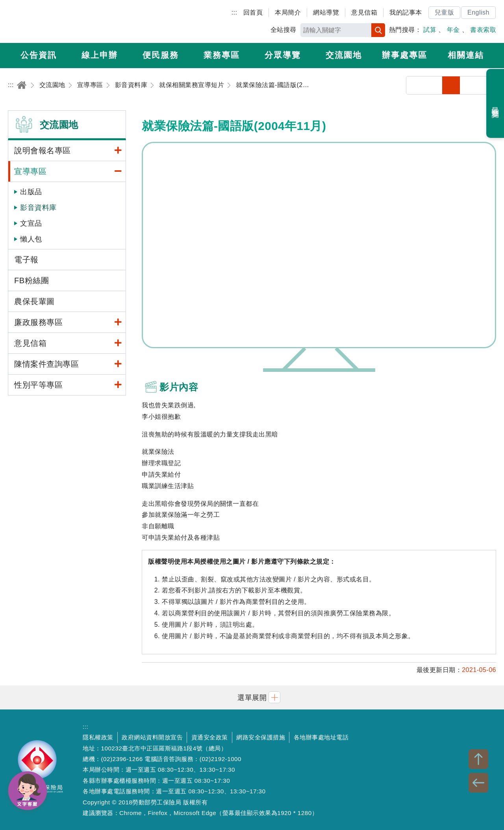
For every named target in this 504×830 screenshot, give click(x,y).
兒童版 (445, 12)
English (478, 12)
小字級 (451, 85)
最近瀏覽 (496, 104)
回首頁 (253, 12)
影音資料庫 (38, 208)
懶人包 (31, 239)
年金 (453, 30)
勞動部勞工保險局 (54, 22)
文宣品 (31, 223)
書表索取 (483, 30)
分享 (415, 85)
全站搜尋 (283, 30)
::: (234, 12)
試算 (430, 30)
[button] (252, 697)
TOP (478, 759)
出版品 (31, 192)
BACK (478, 783)
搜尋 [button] (378, 30)
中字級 (469, 85)
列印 (433, 85)
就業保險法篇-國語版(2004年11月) (319, 245)
